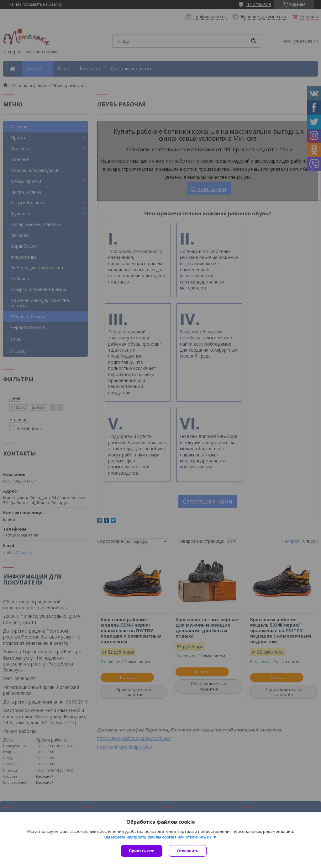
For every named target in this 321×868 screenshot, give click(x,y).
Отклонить (188, 851)
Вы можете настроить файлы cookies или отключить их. (158, 837)
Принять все (142, 851)
